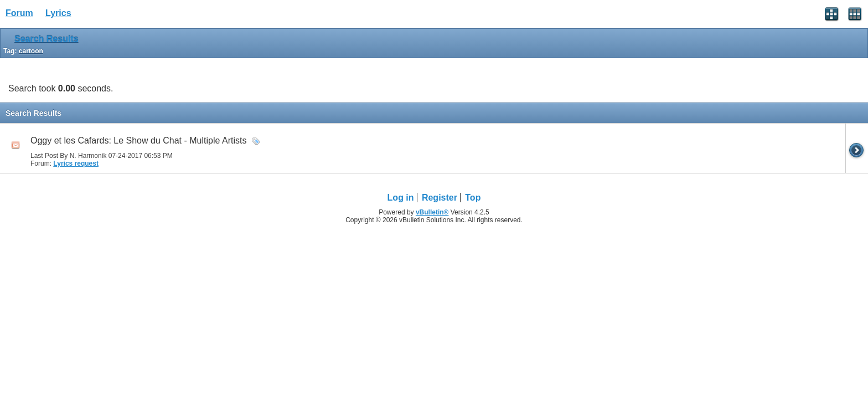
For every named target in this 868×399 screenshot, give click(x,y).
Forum (19, 13)
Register (440, 198)
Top (473, 198)
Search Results (46, 39)
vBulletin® (432, 212)
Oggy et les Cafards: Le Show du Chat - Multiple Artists (138, 140)
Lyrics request (76, 163)
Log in (401, 198)
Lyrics (58, 13)
